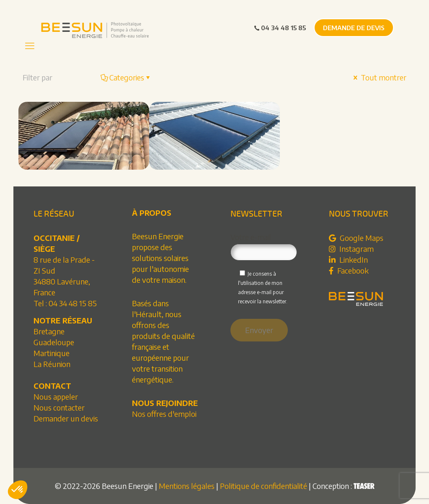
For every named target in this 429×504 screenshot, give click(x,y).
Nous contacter (59, 407)
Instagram (351, 249)
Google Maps (356, 238)
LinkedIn (348, 260)
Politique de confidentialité (264, 486)
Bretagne (49, 331)
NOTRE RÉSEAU (63, 320)
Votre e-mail (264, 247)
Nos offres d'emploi (164, 414)
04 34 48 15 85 (280, 28)
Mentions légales (187, 486)
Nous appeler (56, 397)
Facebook (349, 270)
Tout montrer (379, 77)
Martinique (52, 353)
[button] (18, 490)
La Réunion (52, 364)
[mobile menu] (30, 45)
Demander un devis (66, 418)
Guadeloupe (54, 342)
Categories (126, 77)
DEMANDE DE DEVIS (354, 28)
